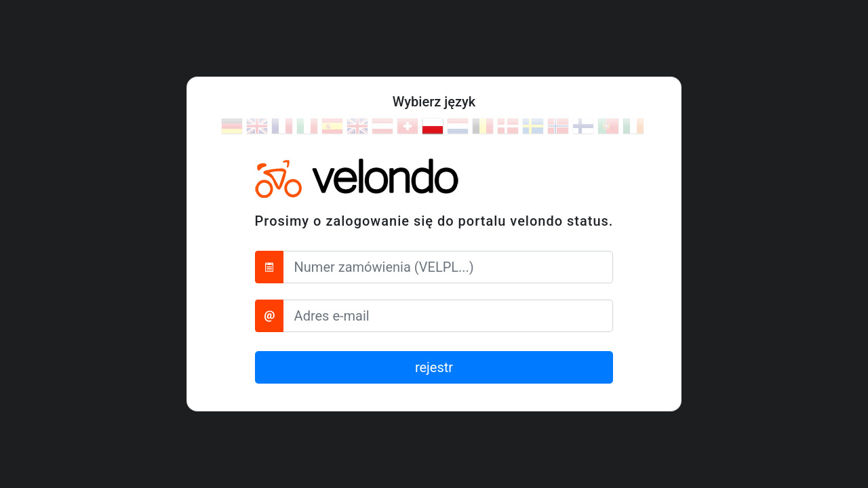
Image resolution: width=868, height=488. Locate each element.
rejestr (434, 367)
